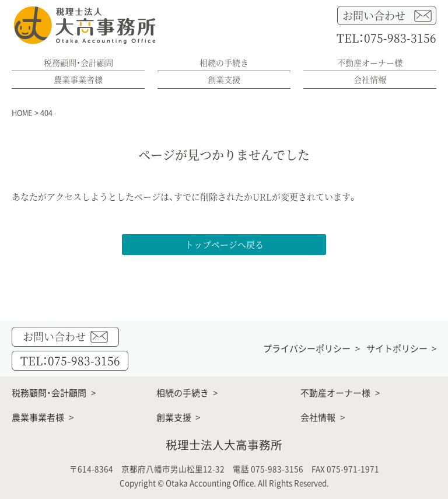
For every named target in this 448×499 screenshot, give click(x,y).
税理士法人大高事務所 (224, 444)
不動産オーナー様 (370, 62)
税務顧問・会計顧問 (78, 62)
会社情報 (370, 79)
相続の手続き (224, 62)
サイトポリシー (397, 348)
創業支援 (224, 79)
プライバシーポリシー (307, 348)
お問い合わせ (387, 15)
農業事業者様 (78, 79)
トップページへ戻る (224, 245)
